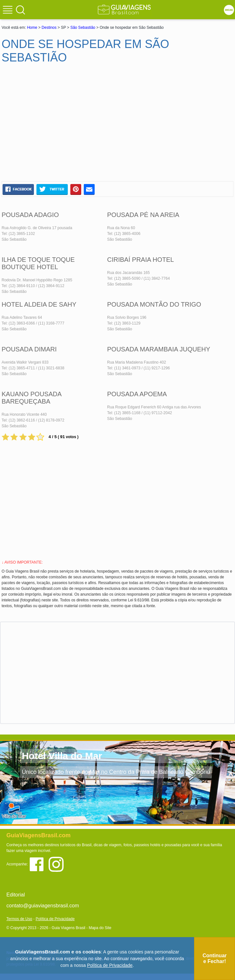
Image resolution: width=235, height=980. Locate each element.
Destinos (49, 28)
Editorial (16, 895)
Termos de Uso (19, 919)
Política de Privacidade (55, 919)
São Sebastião (83, 28)
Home (32, 28)
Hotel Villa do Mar (62, 756)
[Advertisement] (63, 125)
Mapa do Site (100, 928)
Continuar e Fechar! (215, 958)
